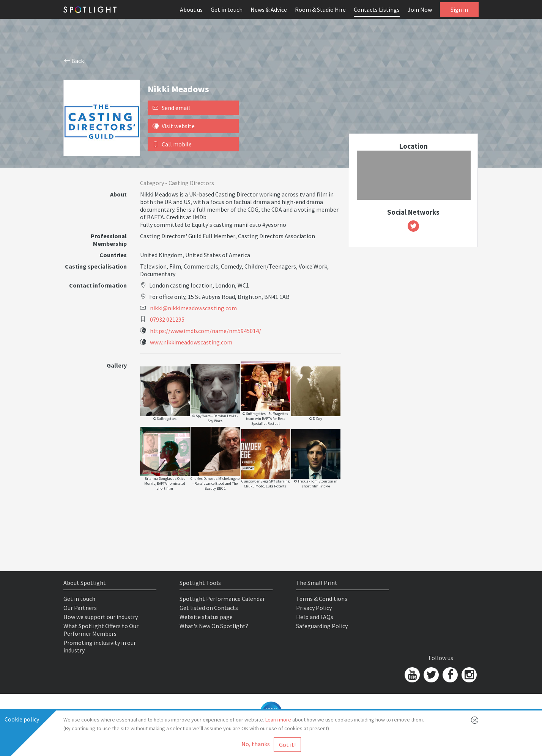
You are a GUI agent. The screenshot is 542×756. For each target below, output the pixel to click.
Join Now (420, 9)
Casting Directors (191, 183)
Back (74, 61)
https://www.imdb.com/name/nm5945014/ (206, 331)
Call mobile (172, 144)
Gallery (117, 365)
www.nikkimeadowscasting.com (191, 342)
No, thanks (256, 744)
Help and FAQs (315, 617)
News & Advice (269, 9)
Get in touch (227, 9)
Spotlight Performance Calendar (222, 599)
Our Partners (80, 608)
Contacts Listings (377, 9)
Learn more (278, 720)
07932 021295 (167, 319)
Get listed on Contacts (209, 608)
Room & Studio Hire (320, 9)
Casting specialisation (96, 266)
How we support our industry (101, 617)
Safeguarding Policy (322, 626)
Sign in (459, 9)
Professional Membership (109, 240)
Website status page (206, 617)
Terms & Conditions (322, 599)
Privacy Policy (314, 608)
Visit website (174, 126)
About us (191, 9)
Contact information (98, 285)
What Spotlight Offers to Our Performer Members (101, 630)
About (118, 194)
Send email (171, 108)
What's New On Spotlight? (214, 626)
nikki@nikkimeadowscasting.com (193, 308)
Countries (113, 255)
